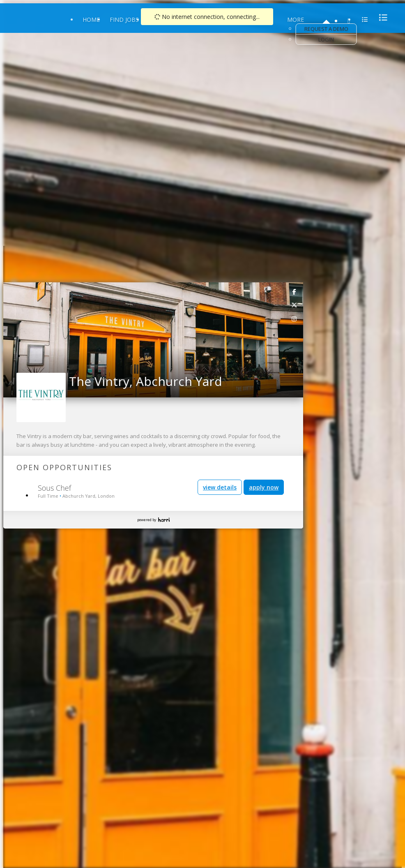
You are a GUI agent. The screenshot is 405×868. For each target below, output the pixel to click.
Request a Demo (326, 29)
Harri (164, 520)
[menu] (381, 17)
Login (326, 39)
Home (91, 20)
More (296, 20)
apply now (264, 487)
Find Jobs (124, 20)
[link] (295, 291)
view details (220, 487)
